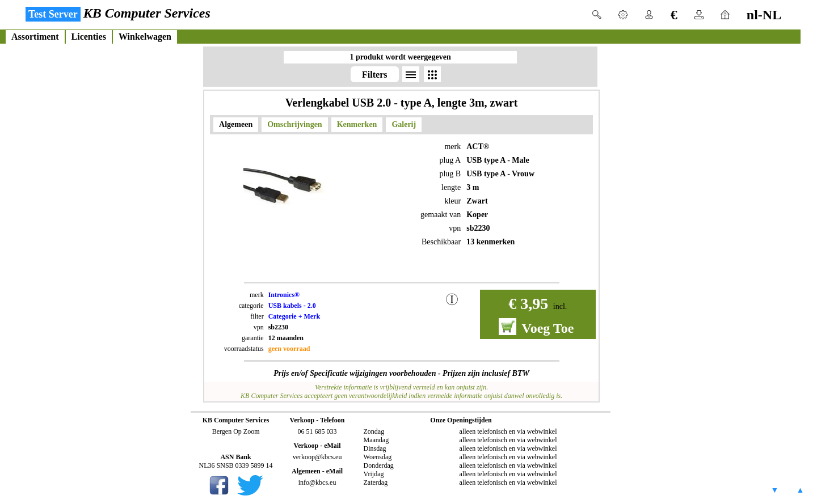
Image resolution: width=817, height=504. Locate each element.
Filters (374, 75)
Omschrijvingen (294, 124)
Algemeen (236, 124)
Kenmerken (357, 124)
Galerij (404, 124)
